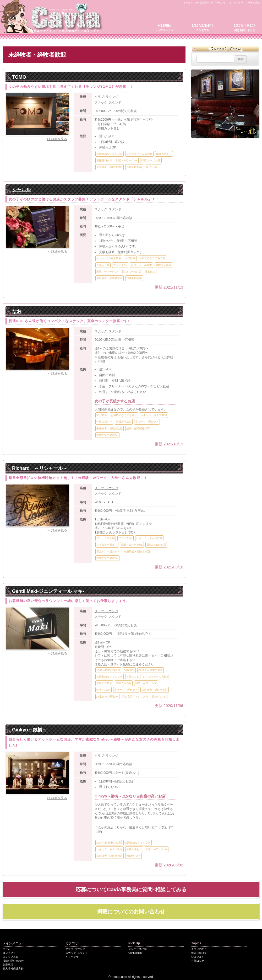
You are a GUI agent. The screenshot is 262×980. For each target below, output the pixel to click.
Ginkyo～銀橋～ (29, 730)
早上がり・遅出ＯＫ (147, 422)
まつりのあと (199, 949)
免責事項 (8, 965)
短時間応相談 (134, 167)
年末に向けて (199, 953)
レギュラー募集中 (141, 265)
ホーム (7, 949)
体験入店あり (164, 154)
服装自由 (150, 272)
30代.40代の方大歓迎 (109, 258)
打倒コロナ (198, 961)
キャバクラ (72, 957)
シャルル (21, 190)
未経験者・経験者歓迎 (110, 167)
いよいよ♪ (197, 957)
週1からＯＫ (153, 167)
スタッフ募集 (10, 957)
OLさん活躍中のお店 (151, 670)
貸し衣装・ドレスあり (135, 697)
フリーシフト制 (106, 538)
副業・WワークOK (127, 160)
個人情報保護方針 (13, 969)
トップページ (166, 27)
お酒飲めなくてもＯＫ (110, 154)
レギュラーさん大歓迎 (139, 154)
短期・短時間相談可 (138, 428)
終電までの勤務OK (107, 435)
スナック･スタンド (108, 103)
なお (17, 311)
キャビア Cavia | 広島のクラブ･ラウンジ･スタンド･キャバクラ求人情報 (222, 3)
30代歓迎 (130, 258)
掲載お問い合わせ (244, 27)
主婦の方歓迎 (104, 683)
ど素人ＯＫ (103, 265)
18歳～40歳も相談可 (108, 670)
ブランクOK (120, 265)
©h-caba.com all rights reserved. (131, 977)
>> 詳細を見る (57, 139)
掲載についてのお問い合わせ (131, 912)
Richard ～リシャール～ (40, 468)
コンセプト (204, 27)
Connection (135, 953)
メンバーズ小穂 (138, 949)
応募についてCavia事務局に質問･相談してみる (131, 890)
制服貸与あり (104, 160)
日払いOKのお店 (151, 160)
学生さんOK (103, 690)
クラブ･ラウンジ (106, 97)
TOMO (19, 77)
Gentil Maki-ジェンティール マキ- (48, 591)
